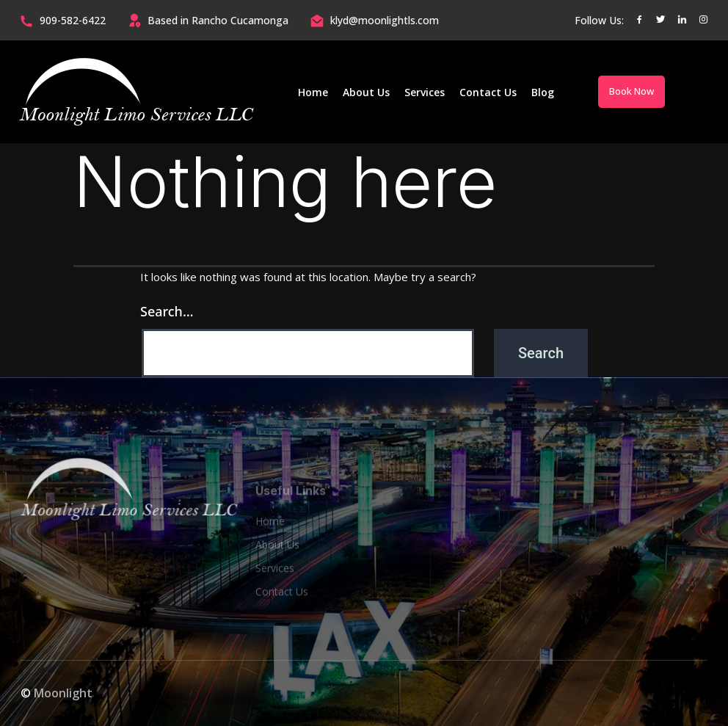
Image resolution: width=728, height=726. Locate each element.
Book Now (631, 91)
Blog (543, 92)
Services (425, 92)
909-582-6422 (73, 20)
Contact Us (488, 92)
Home (313, 92)
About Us (366, 92)
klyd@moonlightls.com (385, 20)
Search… (167, 311)
